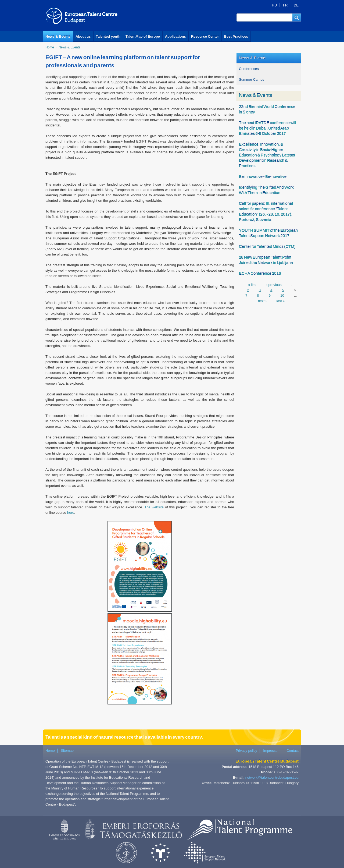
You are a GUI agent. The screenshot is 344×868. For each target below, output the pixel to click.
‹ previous (274, 284)
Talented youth (108, 36)
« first (252, 284)
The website (154, 507)
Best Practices (236, 36)
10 (282, 295)
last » (281, 301)
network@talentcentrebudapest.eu (272, 777)
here (71, 513)
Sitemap (67, 751)
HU (275, 5)
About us (83, 36)
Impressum (272, 751)
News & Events (58, 36)
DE (296, 5)
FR (285, 5)
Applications (175, 36)
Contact (293, 751)
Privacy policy (246, 751)
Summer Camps (252, 79)
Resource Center (205, 36)
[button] (297, 17)
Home (50, 47)
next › (262, 301)
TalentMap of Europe (143, 36)
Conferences (249, 69)
